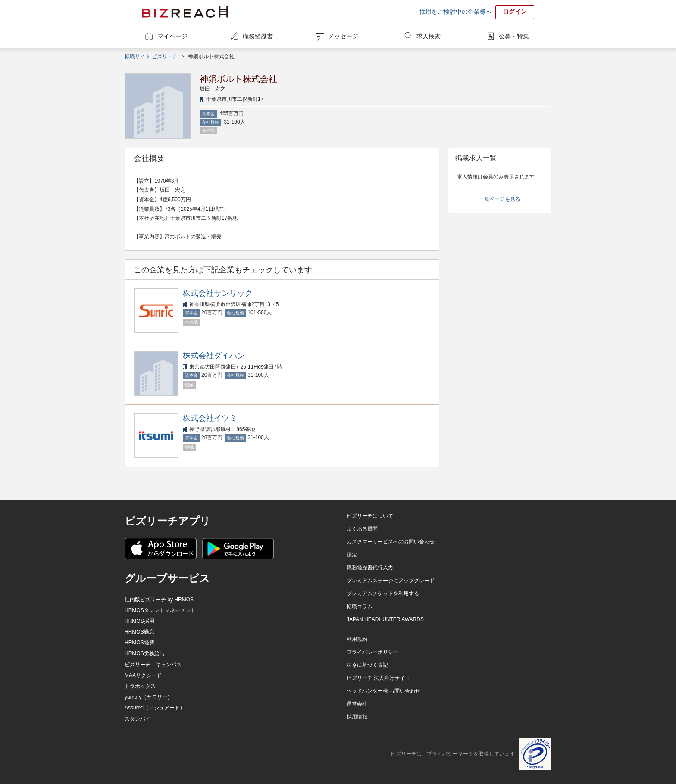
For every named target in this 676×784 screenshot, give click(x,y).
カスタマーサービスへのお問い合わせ (391, 542)
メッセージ (343, 36)
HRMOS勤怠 (139, 632)
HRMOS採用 (139, 621)
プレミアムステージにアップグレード (391, 581)
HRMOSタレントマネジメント (160, 610)
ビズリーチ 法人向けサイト (378, 678)
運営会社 (357, 704)
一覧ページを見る (500, 199)
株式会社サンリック (218, 293)
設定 (352, 555)
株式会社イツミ (210, 418)
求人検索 (429, 36)
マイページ (172, 36)
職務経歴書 (258, 36)
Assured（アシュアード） (155, 708)
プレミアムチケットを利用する (383, 593)
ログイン (515, 12)
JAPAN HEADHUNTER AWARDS (385, 619)
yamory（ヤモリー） (149, 697)
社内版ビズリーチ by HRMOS (159, 600)
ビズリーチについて (370, 516)
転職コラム (360, 606)
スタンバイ (138, 719)
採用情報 (357, 717)
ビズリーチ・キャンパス (153, 665)
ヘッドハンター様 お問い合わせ (383, 691)
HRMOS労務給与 (145, 653)
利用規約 (357, 639)
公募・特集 (514, 36)
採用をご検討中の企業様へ (456, 12)
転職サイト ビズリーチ (151, 56)
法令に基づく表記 (367, 665)
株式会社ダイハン (214, 356)
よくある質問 (362, 529)
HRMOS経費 (139, 643)
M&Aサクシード (143, 675)
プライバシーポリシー (372, 652)
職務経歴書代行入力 (370, 568)
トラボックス (140, 686)
